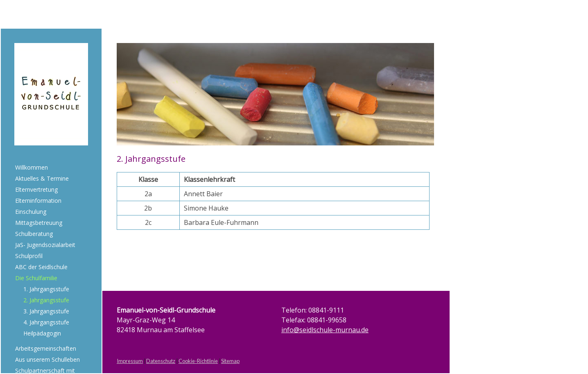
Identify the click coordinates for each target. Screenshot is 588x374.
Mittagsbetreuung (39, 223)
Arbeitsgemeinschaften (46, 348)
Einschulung (31, 212)
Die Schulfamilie (36, 278)
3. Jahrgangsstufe (46, 311)
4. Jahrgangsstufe (46, 322)
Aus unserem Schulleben (47, 359)
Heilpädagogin (42, 333)
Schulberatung (34, 234)
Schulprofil (29, 256)
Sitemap (230, 361)
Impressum (130, 361)
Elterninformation (38, 201)
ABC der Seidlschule (41, 267)
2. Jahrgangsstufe (46, 300)
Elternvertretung (36, 189)
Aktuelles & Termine (42, 178)
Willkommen (32, 167)
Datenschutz (161, 361)
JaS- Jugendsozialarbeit (45, 245)
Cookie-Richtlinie (198, 361)
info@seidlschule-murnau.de (325, 330)
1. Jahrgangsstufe (46, 289)
